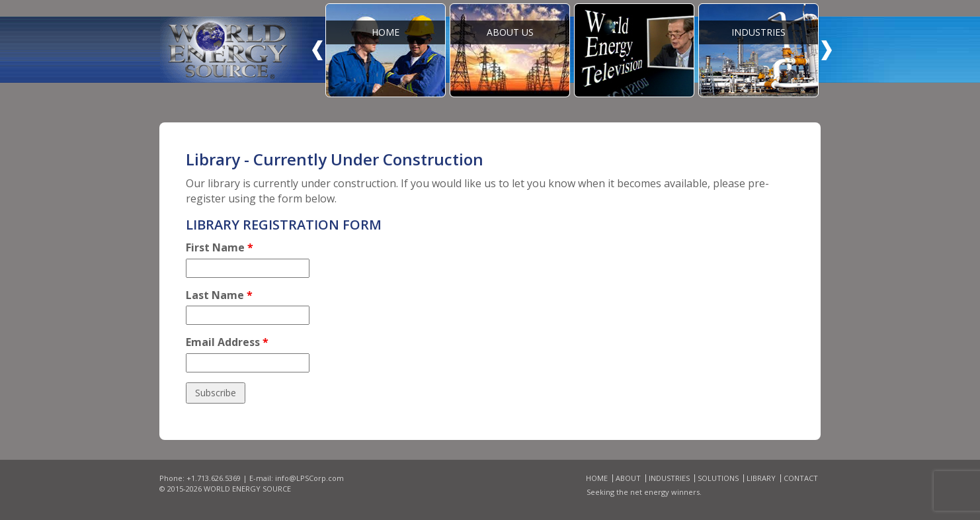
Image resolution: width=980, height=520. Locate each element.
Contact (801, 478)
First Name (220, 247)
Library (761, 478)
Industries (669, 478)
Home (597, 478)
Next (827, 50)
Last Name (219, 295)
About (628, 478)
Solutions (718, 478)
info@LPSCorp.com (309, 478)
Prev (317, 50)
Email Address (227, 342)
